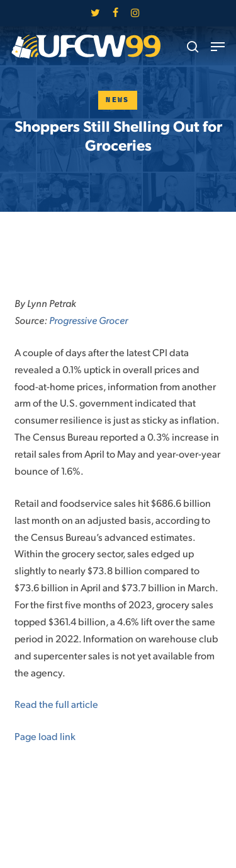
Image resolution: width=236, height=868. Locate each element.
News (118, 100)
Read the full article (56, 704)
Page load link (45, 736)
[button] (218, 47)
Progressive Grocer (88, 320)
